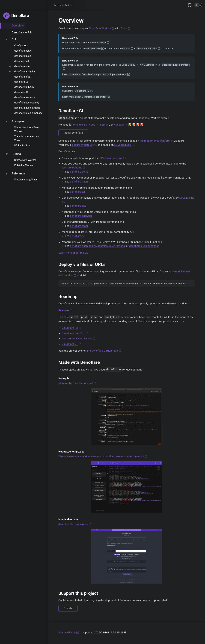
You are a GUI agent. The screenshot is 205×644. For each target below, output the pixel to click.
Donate (68, 608)
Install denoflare (73, 133)
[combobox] (108, 5)
